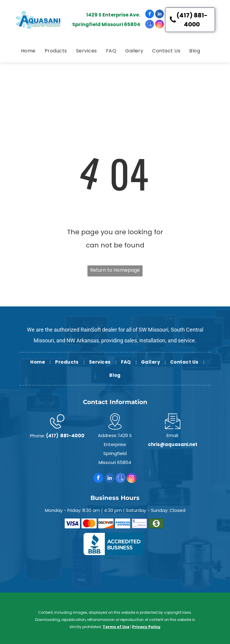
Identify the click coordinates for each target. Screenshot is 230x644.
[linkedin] (159, 15)
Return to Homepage (115, 270)
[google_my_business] (150, 25)
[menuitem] (28, 51)
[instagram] (159, 25)
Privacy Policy (146, 627)
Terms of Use (116, 627)
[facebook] (150, 15)
